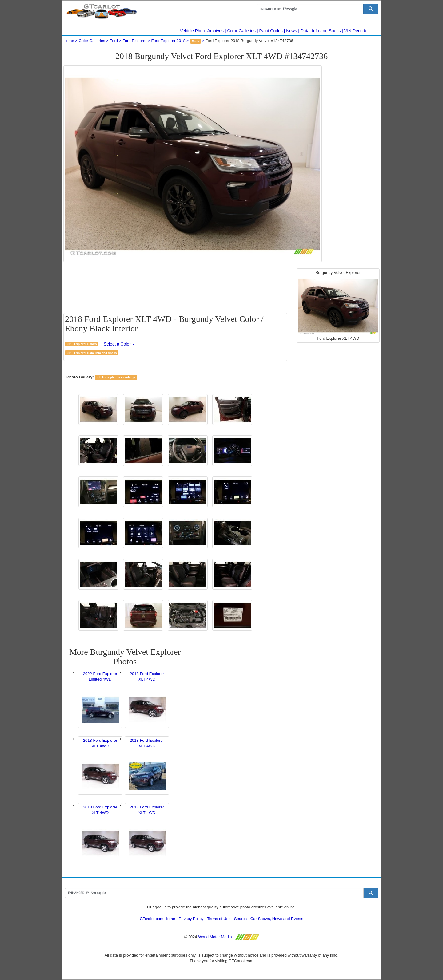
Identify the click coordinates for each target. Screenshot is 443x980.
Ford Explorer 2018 (168, 41)
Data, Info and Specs (321, 31)
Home (69, 41)
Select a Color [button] (119, 344)
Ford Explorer (135, 41)
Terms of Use (219, 919)
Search (240, 919)
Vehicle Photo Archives (202, 31)
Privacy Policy (191, 919)
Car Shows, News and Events (277, 919)
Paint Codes (271, 31)
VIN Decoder (357, 31)
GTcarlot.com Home (157, 919)
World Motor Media (215, 937)
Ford (114, 41)
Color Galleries (242, 31)
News (291, 31)
